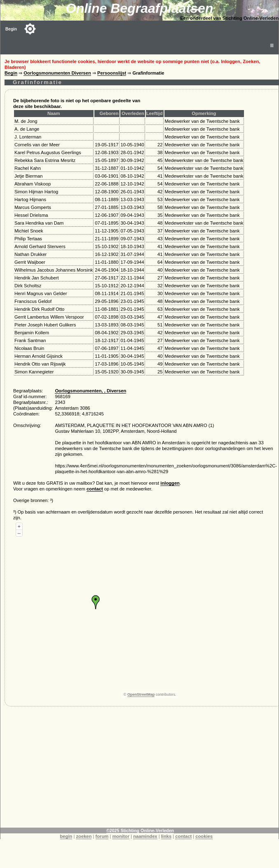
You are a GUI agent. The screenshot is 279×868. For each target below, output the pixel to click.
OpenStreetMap (141, 694)
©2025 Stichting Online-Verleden (140, 830)
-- (19, 533)
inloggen (170, 483)
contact (95, 489)
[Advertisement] (130, 770)
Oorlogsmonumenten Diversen (57, 73)
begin (66, 836)
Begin (11, 29)
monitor (121, 836)
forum (102, 836)
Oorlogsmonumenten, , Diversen (90, 391)
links (166, 836)
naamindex (145, 836)
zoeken (84, 836)
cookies (204, 836)
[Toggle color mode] (30, 29)
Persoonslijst (112, 73)
